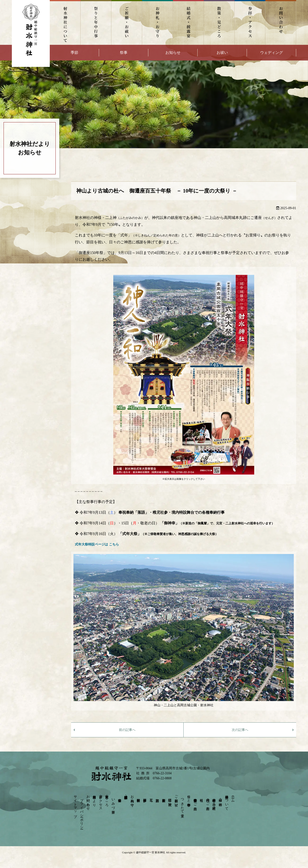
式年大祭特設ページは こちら (97, 544)
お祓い (222, 53)
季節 (74, 53)
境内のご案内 (208, 800)
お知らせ (173, 53)
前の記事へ (127, 730)
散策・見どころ (219, 22)
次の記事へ (240, 730)
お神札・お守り (158, 22)
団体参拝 (145, 796)
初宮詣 (157, 796)
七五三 (151, 796)
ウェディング (272, 53)
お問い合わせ (281, 22)
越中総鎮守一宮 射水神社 (151, 852)
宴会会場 (120, 796)
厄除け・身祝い (170, 800)
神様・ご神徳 (220, 798)
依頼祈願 (138, 796)
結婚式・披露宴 (188, 22)
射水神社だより (94, 799)
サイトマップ (75, 805)
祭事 (124, 53)
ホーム (233, 797)
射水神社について (65, 22)
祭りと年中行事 (96, 22)
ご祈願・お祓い (127, 22)
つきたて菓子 (183, 804)
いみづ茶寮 (113, 802)
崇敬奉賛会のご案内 (195, 800)
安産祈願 (164, 796)
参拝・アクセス (250, 22)
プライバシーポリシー (82, 812)
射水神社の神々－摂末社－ (214, 802)
